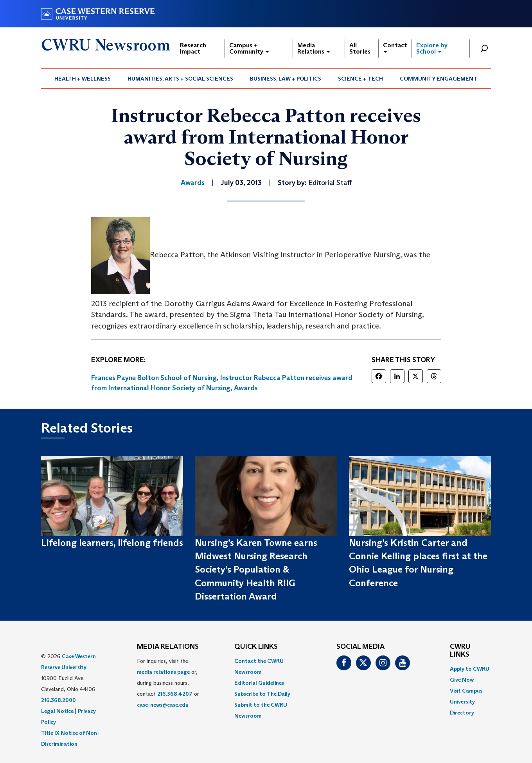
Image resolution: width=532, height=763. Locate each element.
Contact (395, 47)
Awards (246, 388)
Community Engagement (439, 79)
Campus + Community (249, 48)
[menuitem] (83, 79)
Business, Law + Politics (286, 79)
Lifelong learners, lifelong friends (112, 543)
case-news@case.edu (163, 705)
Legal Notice (57, 711)
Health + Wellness (83, 79)
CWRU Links (460, 651)
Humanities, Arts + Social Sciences (180, 79)
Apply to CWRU (470, 669)
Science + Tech (360, 79)
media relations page (163, 672)
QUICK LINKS (256, 647)
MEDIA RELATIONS (168, 647)
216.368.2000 (58, 700)
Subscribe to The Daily (262, 694)
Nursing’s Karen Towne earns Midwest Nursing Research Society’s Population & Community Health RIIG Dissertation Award (256, 569)
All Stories (360, 48)
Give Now (462, 680)
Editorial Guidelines (259, 683)
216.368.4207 (175, 694)
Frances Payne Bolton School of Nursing (154, 378)
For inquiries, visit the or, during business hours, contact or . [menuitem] (168, 683)
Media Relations (314, 48)
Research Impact (193, 48)
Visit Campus (466, 691)
